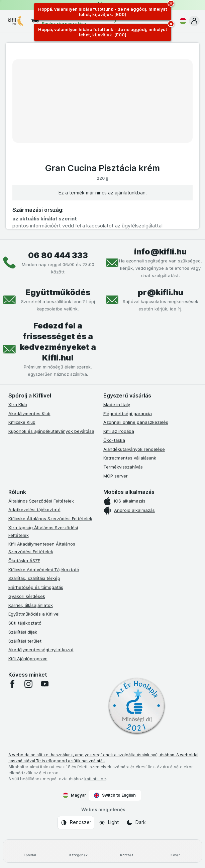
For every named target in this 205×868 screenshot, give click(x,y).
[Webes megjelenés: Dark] (136, 823)
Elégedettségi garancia (128, 413)
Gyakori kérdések (27, 596)
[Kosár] (175, 851)
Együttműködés (58, 292)
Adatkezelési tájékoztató (34, 510)
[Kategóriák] (78, 851)
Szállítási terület (25, 641)
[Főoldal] (30, 851)
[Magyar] (182, 21)
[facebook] (12, 684)
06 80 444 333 (58, 255)
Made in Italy (117, 404)
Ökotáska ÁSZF (24, 561)
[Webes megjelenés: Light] (109, 823)
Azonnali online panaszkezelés (136, 422)
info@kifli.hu (160, 252)
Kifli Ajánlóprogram (28, 659)
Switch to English (115, 795)
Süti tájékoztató (25, 623)
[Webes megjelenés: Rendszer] (76, 823)
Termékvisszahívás (123, 467)
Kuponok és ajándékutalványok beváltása (51, 431)
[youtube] (44, 684)
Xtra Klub (18, 404)
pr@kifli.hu (161, 292)
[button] (194, 21)
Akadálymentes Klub (29, 413)
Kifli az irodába (119, 431)
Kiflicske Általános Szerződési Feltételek (50, 519)
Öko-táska (114, 440)
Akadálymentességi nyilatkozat (41, 650)
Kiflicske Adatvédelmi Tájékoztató (44, 570)
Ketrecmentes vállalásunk (130, 458)
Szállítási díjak (23, 632)
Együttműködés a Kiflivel (34, 614)
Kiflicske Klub (22, 422)
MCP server (116, 476)
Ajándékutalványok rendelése (134, 449)
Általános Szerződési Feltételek (41, 501)
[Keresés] (127, 851)
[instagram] (28, 684)
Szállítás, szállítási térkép (34, 578)
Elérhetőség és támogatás (36, 587)
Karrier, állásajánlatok (31, 605)
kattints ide (95, 779)
